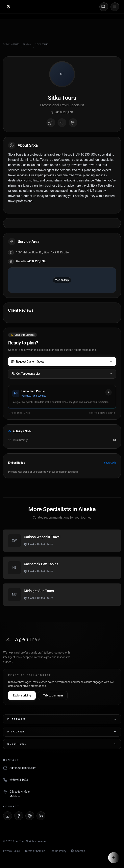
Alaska (27, 44)
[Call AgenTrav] (62, 782)
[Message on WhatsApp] (51, 123)
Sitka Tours (42, 44)
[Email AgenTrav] (62, 770)
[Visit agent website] (73, 123)
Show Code (110, 463)
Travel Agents (11, 44)
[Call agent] (62, 123)
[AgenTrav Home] (22, 639)
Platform (62, 719)
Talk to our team (53, 695)
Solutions (62, 744)
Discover (62, 732)
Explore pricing (22, 695)
